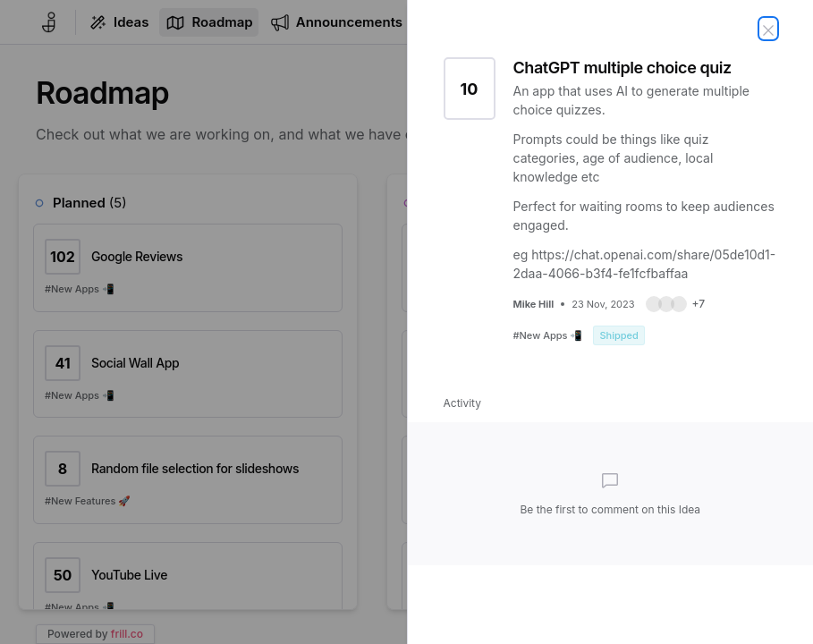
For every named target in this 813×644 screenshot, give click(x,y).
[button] (676, 304)
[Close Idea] (768, 29)
